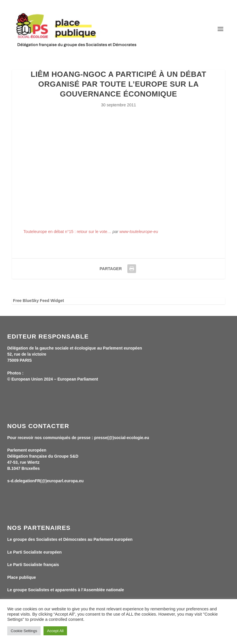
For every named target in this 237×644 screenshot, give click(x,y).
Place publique (22, 577)
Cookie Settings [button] (24, 631)
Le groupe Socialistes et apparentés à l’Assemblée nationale (66, 590)
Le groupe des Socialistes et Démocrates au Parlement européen (70, 539)
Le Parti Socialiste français (33, 565)
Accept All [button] (55, 631)
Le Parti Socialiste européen (35, 552)
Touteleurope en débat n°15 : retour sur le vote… (67, 232)
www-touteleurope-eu (139, 232)
